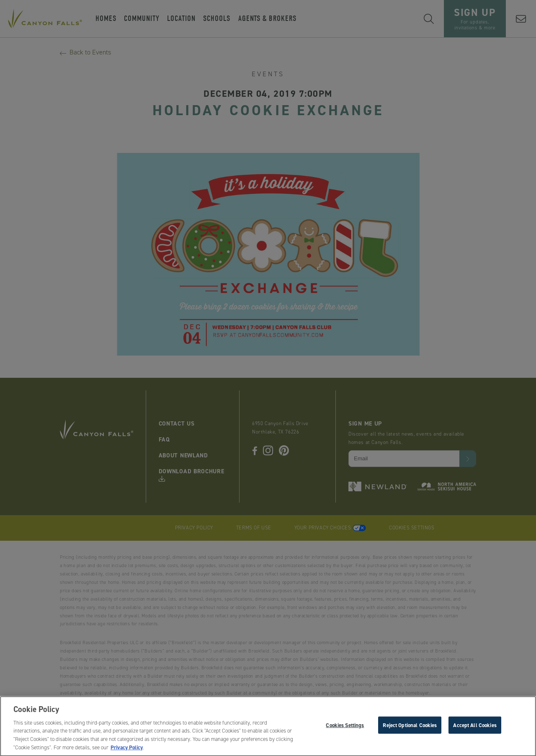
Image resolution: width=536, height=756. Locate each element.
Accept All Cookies (475, 727)
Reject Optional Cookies (410, 727)
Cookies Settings (345, 727)
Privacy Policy (127, 750)
